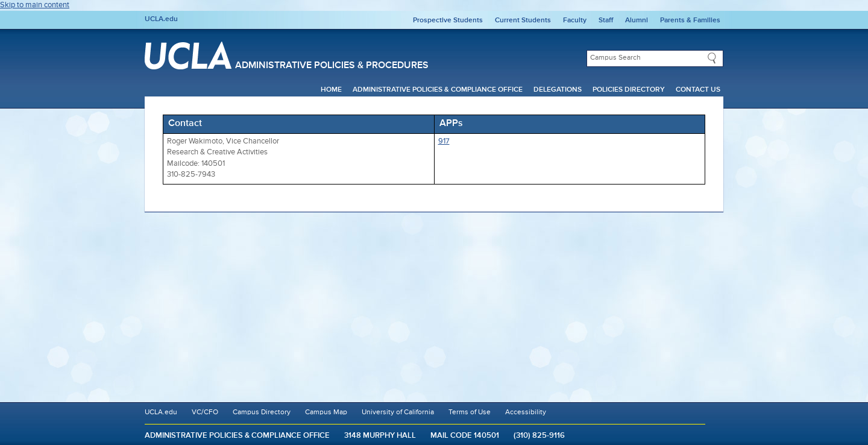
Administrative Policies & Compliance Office (438, 90)
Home (331, 90)
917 (444, 141)
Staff (606, 21)
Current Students (523, 21)
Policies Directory (629, 90)
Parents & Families (690, 21)
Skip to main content (35, 5)
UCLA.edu (161, 19)
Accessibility (526, 412)
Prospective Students (448, 21)
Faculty (575, 21)
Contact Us (698, 90)
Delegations (558, 90)
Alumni (637, 21)
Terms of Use (470, 412)
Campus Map (326, 412)
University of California (398, 412)
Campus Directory (262, 412)
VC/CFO (205, 412)
